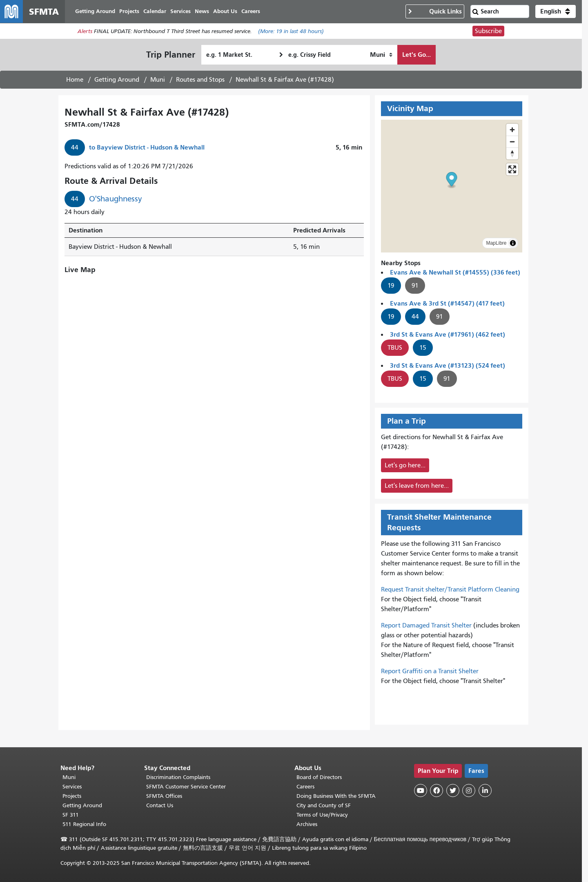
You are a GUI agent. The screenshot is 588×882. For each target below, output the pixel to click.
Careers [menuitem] (251, 11)
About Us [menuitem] (225, 11)
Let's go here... (405, 465)
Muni (158, 80)
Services (72, 787)
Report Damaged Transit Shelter (426, 625)
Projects (72, 796)
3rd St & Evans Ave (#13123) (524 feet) (448, 365)
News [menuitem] (202, 11)
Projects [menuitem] (129, 11)
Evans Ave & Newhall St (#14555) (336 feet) (455, 272)
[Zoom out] (512, 142)
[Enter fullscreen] (512, 169)
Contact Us (160, 805)
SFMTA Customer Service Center (186, 787)
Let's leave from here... (417, 486)
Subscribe (488, 31)
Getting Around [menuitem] (95, 11)
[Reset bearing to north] (512, 153)
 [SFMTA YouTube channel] (421, 790)
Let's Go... (416, 55)
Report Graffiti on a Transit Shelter (430, 671)
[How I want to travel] (381, 55)
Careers (305, 787)
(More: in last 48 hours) (291, 31)
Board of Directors (319, 777)
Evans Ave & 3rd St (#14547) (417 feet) (447, 303)
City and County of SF (324, 805)
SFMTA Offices (164, 796)
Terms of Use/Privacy (322, 815)
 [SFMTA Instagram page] (469, 790)
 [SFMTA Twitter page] (453, 790)
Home (75, 80)
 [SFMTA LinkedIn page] (485, 790)
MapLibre (496, 243)
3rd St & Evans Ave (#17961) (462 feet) (448, 334)
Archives (307, 824)
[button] (556, 11)
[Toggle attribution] (513, 243)
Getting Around (117, 80)
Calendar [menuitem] (155, 11)
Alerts (85, 31)
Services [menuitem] (180, 11)
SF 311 (71, 815)
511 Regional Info (84, 824)
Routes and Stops (200, 80)
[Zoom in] (512, 130)
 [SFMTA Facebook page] (437, 790)
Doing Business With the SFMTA (336, 796)
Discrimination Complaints (178, 777)
